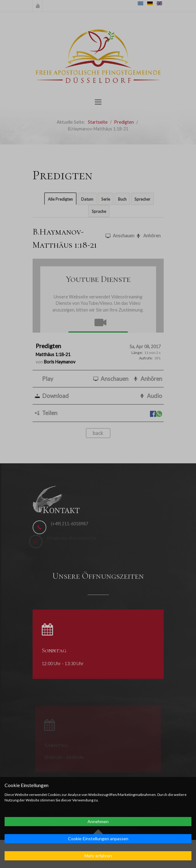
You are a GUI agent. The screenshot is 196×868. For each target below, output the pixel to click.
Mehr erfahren (98, 856)
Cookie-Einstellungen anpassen (98, 839)
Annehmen (98, 821)
